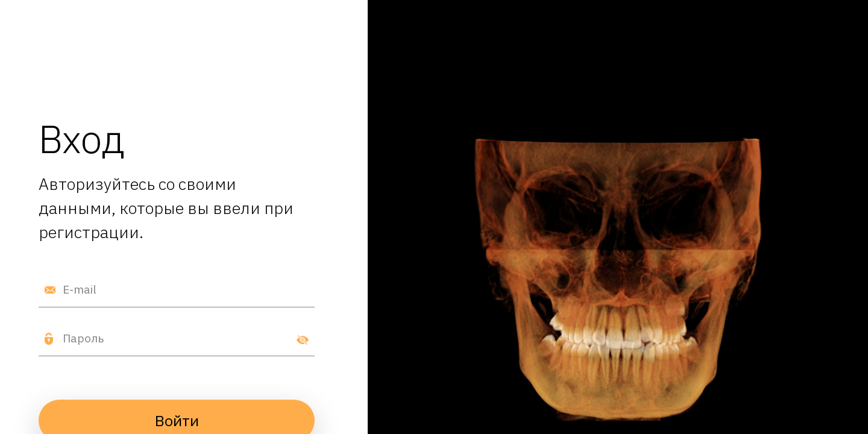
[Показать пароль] (303, 339)
